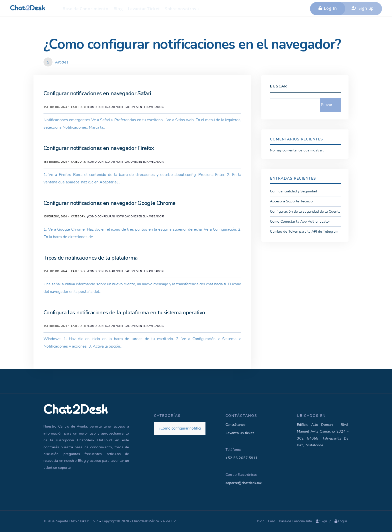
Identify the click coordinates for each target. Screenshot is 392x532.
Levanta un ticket (240, 433)
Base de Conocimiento (85, 9)
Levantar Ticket (144, 9)
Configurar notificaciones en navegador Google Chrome (109, 203)
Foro (272, 521)
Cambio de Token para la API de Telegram (304, 231)
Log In (328, 8)
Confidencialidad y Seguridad (293, 191)
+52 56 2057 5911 (242, 458)
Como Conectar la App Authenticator (300, 221)
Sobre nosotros (181, 9)
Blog (118, 9)
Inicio (261, 521)
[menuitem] (182, 9)
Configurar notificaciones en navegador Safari (97, 93)
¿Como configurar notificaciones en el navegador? (125, 107)
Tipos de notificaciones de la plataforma (91, 258)
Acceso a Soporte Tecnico (291, 201)
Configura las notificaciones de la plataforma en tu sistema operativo (124, 313)
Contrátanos (235, 425)
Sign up (362, 8)
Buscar (278, 86)
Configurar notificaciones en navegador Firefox (99, 148)
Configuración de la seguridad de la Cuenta (305, 211)
